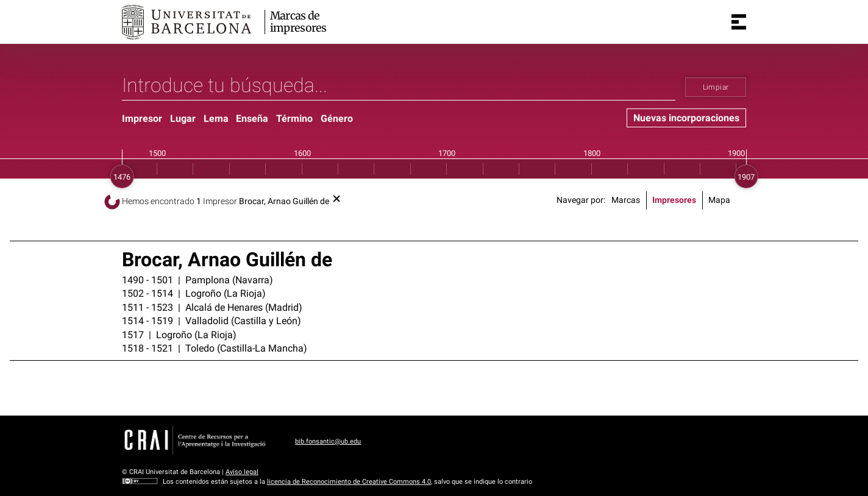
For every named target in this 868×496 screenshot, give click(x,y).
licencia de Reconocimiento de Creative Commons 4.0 (349, 482)
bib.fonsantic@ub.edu (328, 441)
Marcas (626, 200)
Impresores (674, 200)
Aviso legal (242, 472)
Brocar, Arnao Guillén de (284, 201)
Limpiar (716, 87)
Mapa (719, 200)
